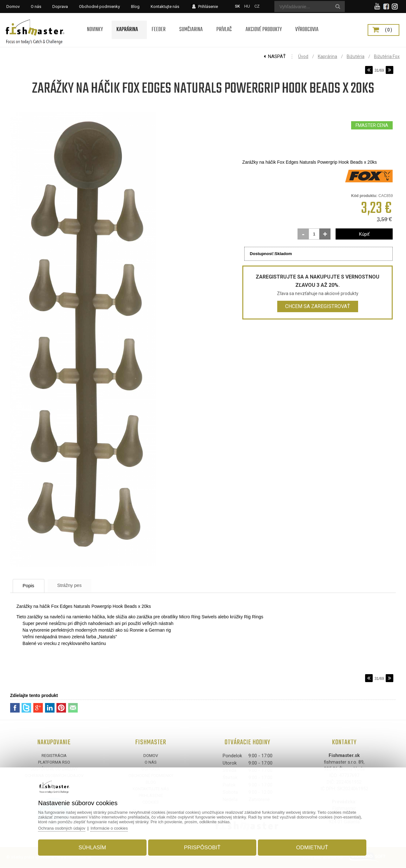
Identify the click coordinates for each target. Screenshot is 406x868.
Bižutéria (356, 56)
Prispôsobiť (202, 847)
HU (247, 6)
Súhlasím (94, 847)
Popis (31, 586)
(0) (389, 30)
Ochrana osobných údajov (65, 828)
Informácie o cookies (113, 828)
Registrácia (54, 756)
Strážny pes (75, 585)
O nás (151, 763)
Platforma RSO (54, 763)
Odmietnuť (310, 847)
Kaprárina (327, 56)
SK (237, 6)
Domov (151, 756)
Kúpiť (364, 234)
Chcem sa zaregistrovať (318, 306)
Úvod (303, 56)
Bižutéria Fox (387, 56)
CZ (257, 6)
